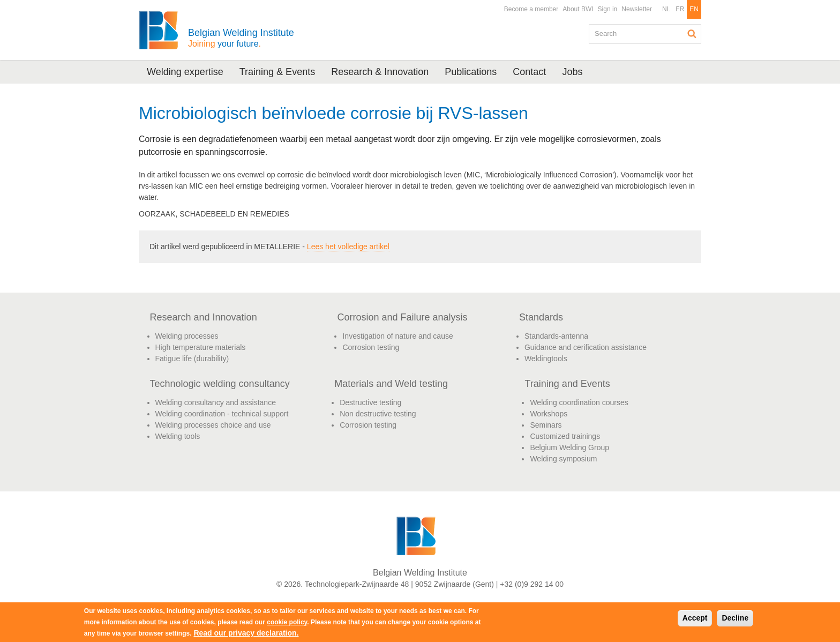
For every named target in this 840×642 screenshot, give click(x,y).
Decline (735, 618)
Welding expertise (185, 72)
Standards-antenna (556, 336)
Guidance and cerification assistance (586, 347)
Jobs (572, 72)
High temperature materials (201, 347)
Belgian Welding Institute (241, 38)
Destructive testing (370, 402)
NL (666, 9)
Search (692, 34)
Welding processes (187, 336)
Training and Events (567, 384)
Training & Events (277, 72)
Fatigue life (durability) (192, 359)
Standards (541, 317)
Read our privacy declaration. (246, 633)
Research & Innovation (380, 72)
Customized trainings (565, 436)
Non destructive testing (378, 414)
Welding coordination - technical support (222, 414)
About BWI (578, 9)
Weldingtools (546, 359)
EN (694, 9)
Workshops (549, 414)
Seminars (546, 425)
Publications (471, 72)
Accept (695, 618)
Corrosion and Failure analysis (402, 317)
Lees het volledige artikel (348, 247)
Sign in (608, 9)
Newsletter (637, 9)
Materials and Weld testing (391, 384)
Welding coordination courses (579, 402)
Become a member (531, 9)
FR (680, 9)
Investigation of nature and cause (397, 336)
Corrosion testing (371, 347)
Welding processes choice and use (213, 425)
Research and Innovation (204, 317)
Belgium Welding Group (569, 447)
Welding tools (178, 436)
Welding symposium (563, 459)
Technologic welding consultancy (220, 384)
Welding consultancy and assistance (216, 402)
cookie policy (287, 622)
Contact (529, 72)
